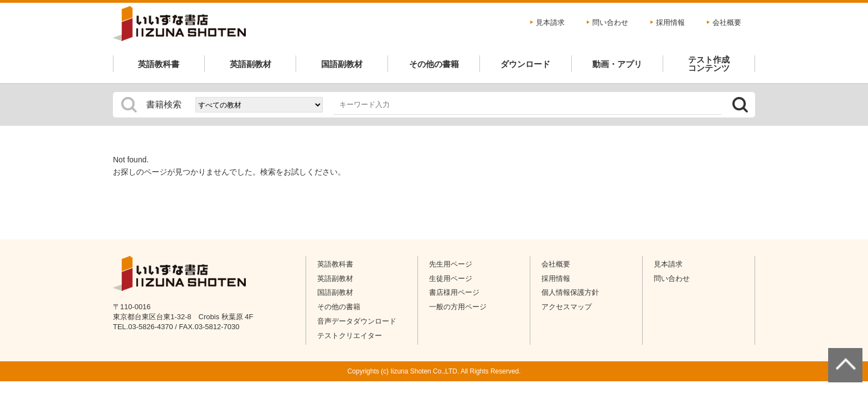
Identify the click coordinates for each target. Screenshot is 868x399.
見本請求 (550, 22)
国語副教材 (342, 64)
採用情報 (670, 22)
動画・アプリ (617, 64)
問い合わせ (610, 22)
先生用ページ (451, 264)
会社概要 (727, 22)
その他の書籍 (434, 64)
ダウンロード (525, 64)
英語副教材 (250, 64)
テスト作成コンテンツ (709, 64)
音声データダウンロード (357, 321)
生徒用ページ (451, 278)
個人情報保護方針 (570, 292)
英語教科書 (159, 64)
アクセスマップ (567, 307)
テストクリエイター (350, 336)
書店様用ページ (454, 292)
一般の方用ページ (458, 307)
